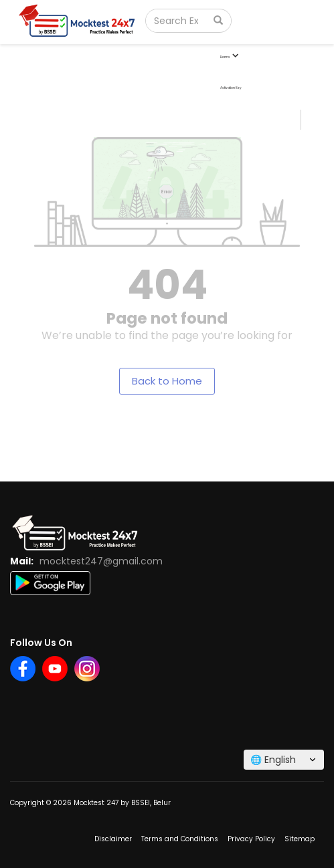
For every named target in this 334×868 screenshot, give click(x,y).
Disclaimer (113, 839)
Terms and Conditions (180, 839)
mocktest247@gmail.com (101, 561)
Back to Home (167, 381)
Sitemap (300, 839)
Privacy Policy (251, 839)
